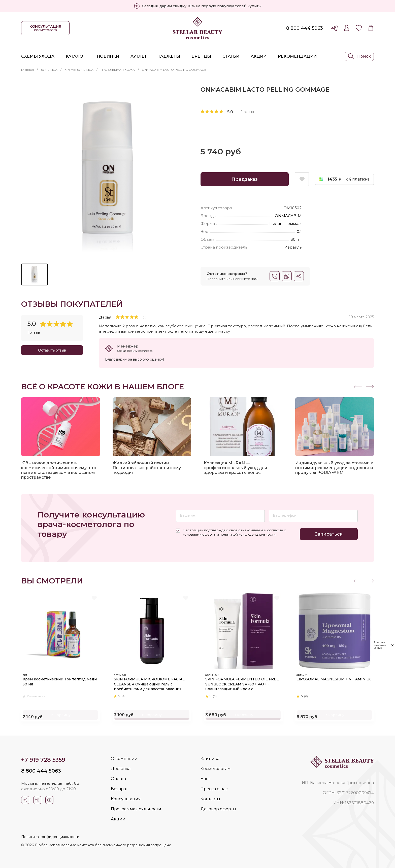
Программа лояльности (136, 809)
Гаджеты (169, 56)
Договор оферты (218, 809)
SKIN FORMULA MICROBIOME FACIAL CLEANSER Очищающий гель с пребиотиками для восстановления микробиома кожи (152, 682)
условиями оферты (200, 534)
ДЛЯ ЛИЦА (49, 70)
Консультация (126, 799)
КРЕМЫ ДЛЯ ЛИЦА (79, 70)
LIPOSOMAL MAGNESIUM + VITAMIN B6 (334, 679)
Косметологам (216, 769)
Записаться (329, 534)
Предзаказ (245, 179)
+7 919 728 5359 (43, 760)
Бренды (201, 56)
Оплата (118, 779)
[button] (370, 387)
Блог (206, 779)
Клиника (210, 759)
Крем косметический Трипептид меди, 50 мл (57, 679)
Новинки (108, 56)
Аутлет (139, 56)
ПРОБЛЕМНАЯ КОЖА (118, 70)
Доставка (121, 769)
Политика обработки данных (380, 645)
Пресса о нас (214, 789)
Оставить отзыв (52, 350)
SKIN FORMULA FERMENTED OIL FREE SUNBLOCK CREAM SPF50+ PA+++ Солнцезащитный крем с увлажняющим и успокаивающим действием (240, 682)
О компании (124, 759)
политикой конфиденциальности (248, 534)
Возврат (119, 789)
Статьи (231, 56)
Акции (259, 56)
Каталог (76, 56)
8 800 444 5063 (305, 28)
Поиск (359, 56)
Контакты (210, 799)
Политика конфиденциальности (50, 837)
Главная (27, 70)
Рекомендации (297, 56)
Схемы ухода (38, 56)
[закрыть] (392, 645)
